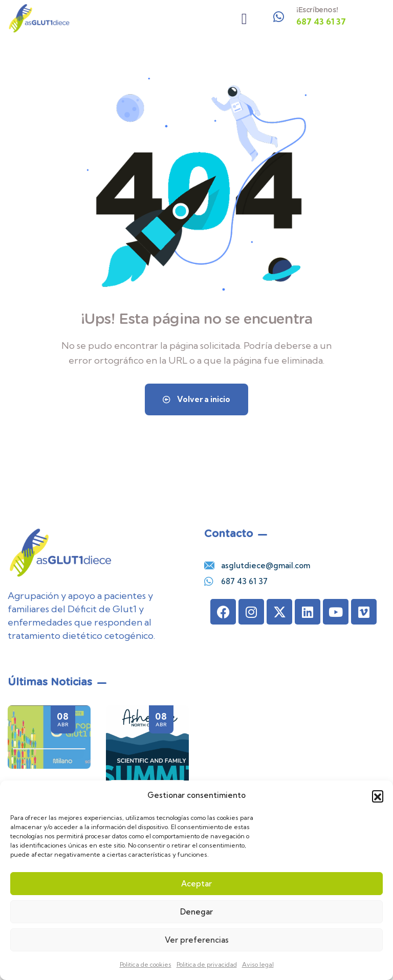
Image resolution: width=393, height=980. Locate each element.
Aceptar (196, 884)
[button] (378, 796)
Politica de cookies (146, 964)
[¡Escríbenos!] (279, 17)
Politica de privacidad (207, 964)
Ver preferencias (197, 940)
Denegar (196, 912)
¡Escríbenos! (317, 10)
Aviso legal (258, 964)
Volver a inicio (196, 399)
